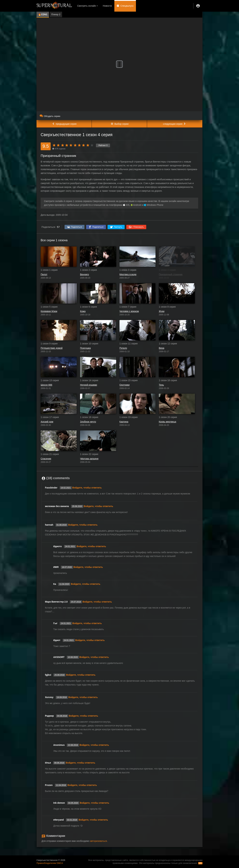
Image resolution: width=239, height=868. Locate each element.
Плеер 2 (56, 14)
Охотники (125, 385)
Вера (162, 348)
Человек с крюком (129, 311)
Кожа (83, 311)
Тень (161, 385)
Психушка (85, 348)
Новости (107, 6)
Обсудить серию (50, 116)
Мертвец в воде (128, 274)
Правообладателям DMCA (50, 863)
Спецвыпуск (127, 6)
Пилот (44, 274)
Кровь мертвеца (168, 422)
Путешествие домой (52, 348)
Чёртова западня (89, 459)
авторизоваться (98, 841)
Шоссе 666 (46, 385)
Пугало (123, 348)
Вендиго (84, 274)
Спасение (46, 459)
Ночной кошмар (89, 385)
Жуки (162, 311)
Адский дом (47, 422)
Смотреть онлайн (87, 6)
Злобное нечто (88, 422)
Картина (124, 422)
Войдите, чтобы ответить (87, 488)
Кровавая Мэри (49, 311)
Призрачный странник (171, 274)
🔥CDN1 (43, 14)
